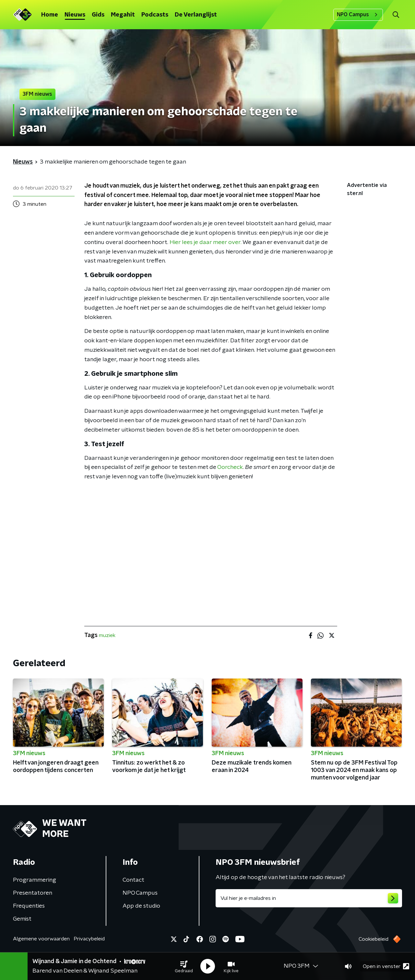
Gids (98, 15)
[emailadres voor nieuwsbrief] (309, 898)
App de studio (141, 906)
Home (50, 15)
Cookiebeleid (373, 939)
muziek (107, 635)
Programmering (35, 880)
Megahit (123, 15)
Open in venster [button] (386, 966)
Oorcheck (230, 467)
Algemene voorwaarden (41, 939)
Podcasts (155, 15)
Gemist (22, 919)
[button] (184, 966)
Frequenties (29, 906)
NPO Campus (358, 15)
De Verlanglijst (196, 15)
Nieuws (75, 15)
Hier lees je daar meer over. (206, 242)
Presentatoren (33, 893)
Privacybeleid (89, 939)
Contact (133, 880)
